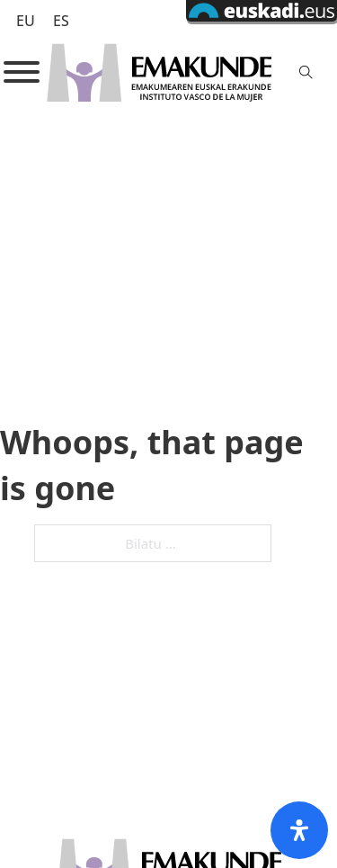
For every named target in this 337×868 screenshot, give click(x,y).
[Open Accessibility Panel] (299, 830)
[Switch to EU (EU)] (26, 20)
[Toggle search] (306, 72)
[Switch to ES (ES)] (61, 20)
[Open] (22, 72)
